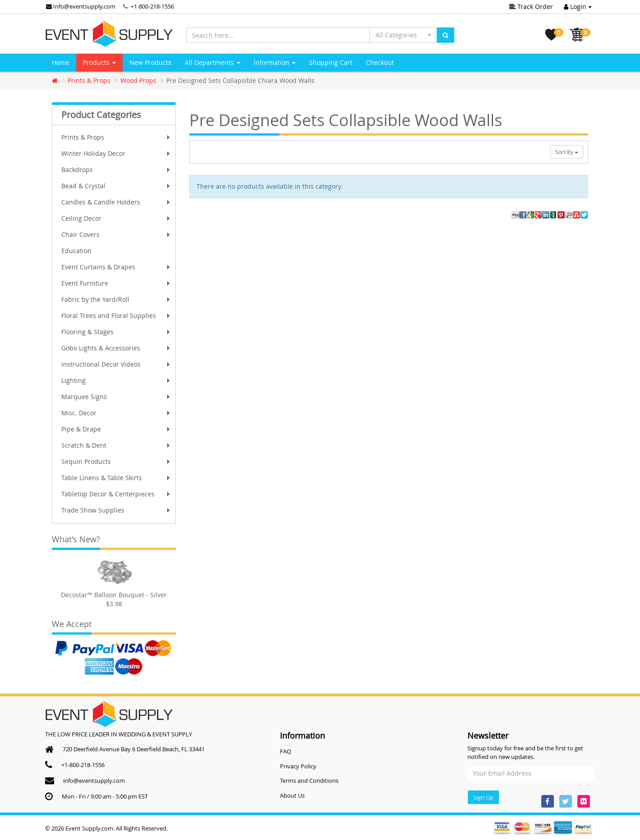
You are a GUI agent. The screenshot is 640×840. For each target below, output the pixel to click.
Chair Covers (117, 234)
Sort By (567, 152)
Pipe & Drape (117, 429)
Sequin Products (117, 461)
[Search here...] (278, 35)
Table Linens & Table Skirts (117, 478)
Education (76, 251)
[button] (403, 35)
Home (61, 62)
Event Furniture (117, 283)
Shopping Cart (331, 62)
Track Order (531, 7)
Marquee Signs (117, 397)
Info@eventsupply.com (81, 6)
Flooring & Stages (117, 332)
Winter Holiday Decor (117, 153)
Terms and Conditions (309, 781)
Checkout (380, 62)
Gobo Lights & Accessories (117, 348)
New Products (150, 62)
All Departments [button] (213, 62)
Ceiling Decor (117, 218)
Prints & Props (117, 137)
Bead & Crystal (117, 186)
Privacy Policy (298, 766)
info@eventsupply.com (94, 781)
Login (578, 7)
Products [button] (99, 62)
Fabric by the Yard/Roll (117, 299)
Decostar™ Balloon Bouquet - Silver (114, 595)
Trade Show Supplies (117, 510)
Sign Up (483, 797)
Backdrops (117, 170)
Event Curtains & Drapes (117, 267)
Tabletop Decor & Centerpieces (117, 494)
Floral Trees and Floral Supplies (117, 316)
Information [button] (275, 62)
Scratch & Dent (117, 445)
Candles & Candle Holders (117, 202)
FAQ (286, 751)
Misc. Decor (117, 413)
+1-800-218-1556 (152, 6)
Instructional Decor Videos (117, 364)
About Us (292, 795)
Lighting (117, 380)
